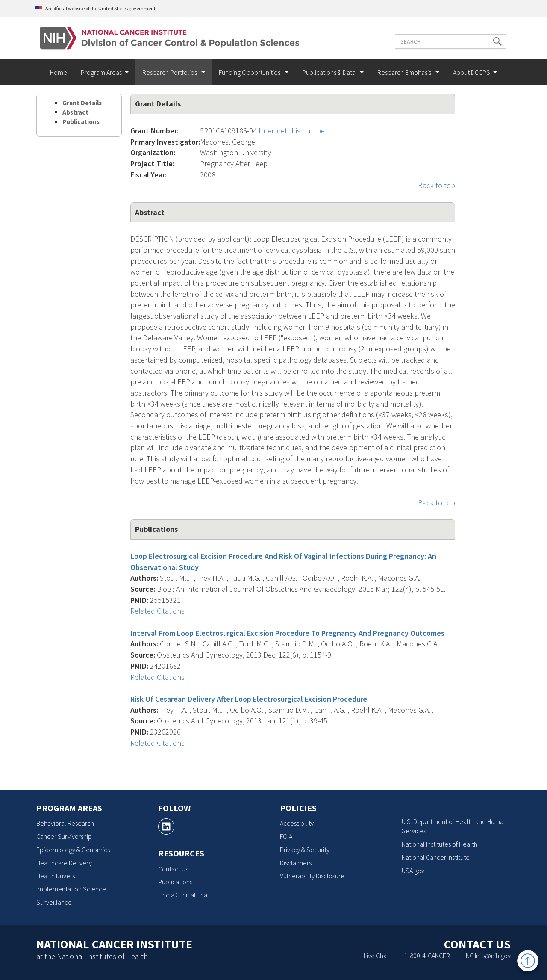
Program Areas (101, 72)
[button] (493, 41)
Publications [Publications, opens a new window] (175, 882)
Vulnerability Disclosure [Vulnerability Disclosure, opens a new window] (312, 876)
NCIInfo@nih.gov (488, 956)
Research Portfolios (170, 72)
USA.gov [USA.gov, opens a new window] (413, 871)
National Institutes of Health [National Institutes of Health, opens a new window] (440, 844)
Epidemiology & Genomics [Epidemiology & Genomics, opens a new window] (73, 850)
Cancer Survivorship (64, 836)
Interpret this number (293, 131)
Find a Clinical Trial (184, 895)
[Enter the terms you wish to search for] (446, 41)
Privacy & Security (305, 850)
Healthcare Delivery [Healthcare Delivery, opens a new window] (64, 863)
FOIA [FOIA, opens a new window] (286, 836)
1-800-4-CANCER (427, 956)
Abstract (75, 112)
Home (59, 72)
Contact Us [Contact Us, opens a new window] (173, 869)
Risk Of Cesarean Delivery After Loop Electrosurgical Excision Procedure (249, 699)
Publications (81, 122)
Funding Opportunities (250, 72)
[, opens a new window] (166, 827)
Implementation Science (71, 889)
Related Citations (157, 611)
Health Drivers (56, 876)
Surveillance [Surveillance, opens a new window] (54, 902)
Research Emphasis (405, 72)
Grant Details (82, 103)
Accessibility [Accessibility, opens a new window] (297, 823)
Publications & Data (329, 72)
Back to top (437, 185)
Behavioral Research (65, 823)
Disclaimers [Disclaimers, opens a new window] (296, 863)
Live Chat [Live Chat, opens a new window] (376, 956)
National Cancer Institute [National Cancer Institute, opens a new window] (436, 857)
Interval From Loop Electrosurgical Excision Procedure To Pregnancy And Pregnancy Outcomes (287, 633)
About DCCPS (472, 72)
